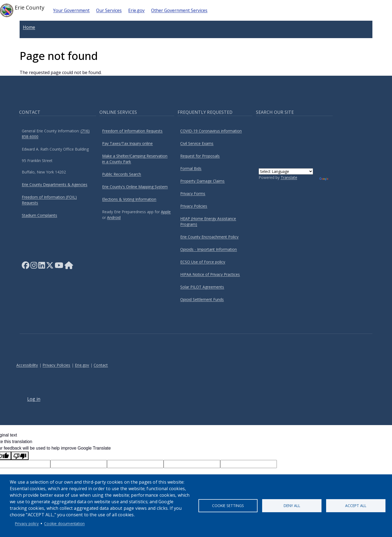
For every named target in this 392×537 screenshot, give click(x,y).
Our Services (109, 10)
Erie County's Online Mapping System (135, 187)
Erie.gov (136, 10)
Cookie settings (228, 506)
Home (29, 27)
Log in (34, 399)
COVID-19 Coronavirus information (211, 131)
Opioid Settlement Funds (202, 299)
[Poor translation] (20, 456)
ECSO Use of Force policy (203, 262)
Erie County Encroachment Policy (209, 237)
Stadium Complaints (39, 215)
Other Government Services (179, 10)
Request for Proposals (200, 156)
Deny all (292, 506)
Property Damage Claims (202, 181)
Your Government (71, 10)
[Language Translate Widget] (286, 171)
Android (114, 217)
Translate (289, 177)
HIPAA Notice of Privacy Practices (210, 274)
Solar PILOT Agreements (202, 287)
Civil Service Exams (197, 143)
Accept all (356, 506)
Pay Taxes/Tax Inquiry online (127, 143)
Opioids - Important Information (209, 249)
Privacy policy (27, 524)
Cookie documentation (64, 524)
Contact (101, 365)
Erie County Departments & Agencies (55, 184)
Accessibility (27, 365)
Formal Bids (191, 168)
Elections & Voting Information (129, 199)
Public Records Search (122, 174)
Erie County (22, 10)
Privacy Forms (193, 193)
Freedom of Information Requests (132, 131)
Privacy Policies (194, 206)
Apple (166, 212)
